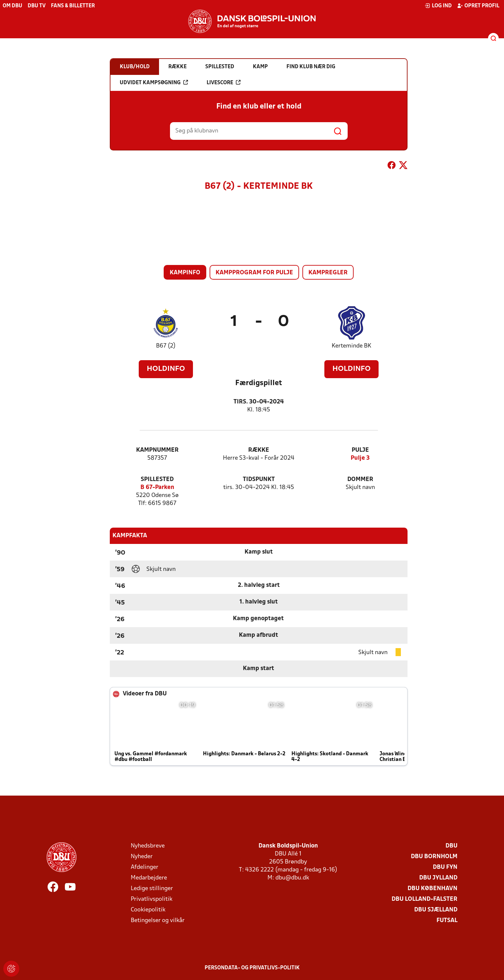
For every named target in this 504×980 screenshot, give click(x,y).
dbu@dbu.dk (292, 878)
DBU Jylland (438, 878)
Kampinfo (185, 273)
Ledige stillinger (152, 889)
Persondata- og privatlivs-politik (252, 968)
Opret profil (478, 6)
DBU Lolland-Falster (424, 899)
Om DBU (12, 6)
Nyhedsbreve (148, 846)
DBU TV (37, 6)
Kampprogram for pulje (254, 273)
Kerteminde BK (351, 346)
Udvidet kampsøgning (154, 83)
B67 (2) (166, 346)
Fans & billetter (73, 6)
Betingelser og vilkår (158, 921)
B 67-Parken (157, 488)
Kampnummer (157, 450)
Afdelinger (145, 867)
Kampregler (328, 273)
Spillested (157, 480)
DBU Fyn (445, 867)
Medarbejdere (149, 878)
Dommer (360, 480)
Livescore (224, 83)
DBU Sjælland (436, 910)
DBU (451, 846)
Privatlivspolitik (152, 899)
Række (259, 450)
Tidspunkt (259, 480)
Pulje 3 (360, 458)
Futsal (447, 921)
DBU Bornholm (434, 857)
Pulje (360, 450)
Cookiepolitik (148, 910)
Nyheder (142, 857)
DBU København (432, 889)
